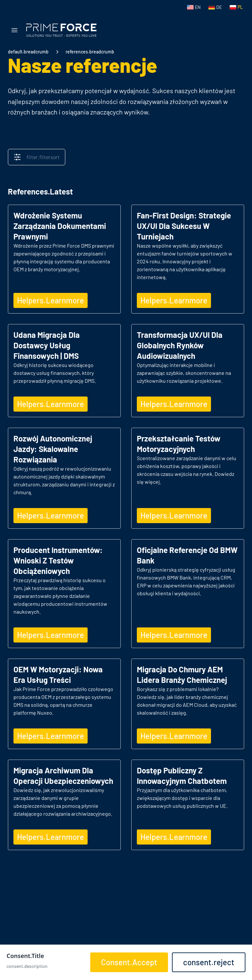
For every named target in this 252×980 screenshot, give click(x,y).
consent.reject (209, 962)
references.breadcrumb (90, 52)
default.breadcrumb (28, 52)
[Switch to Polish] (236, 7)
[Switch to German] (215, 7)
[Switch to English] (194, 7)
